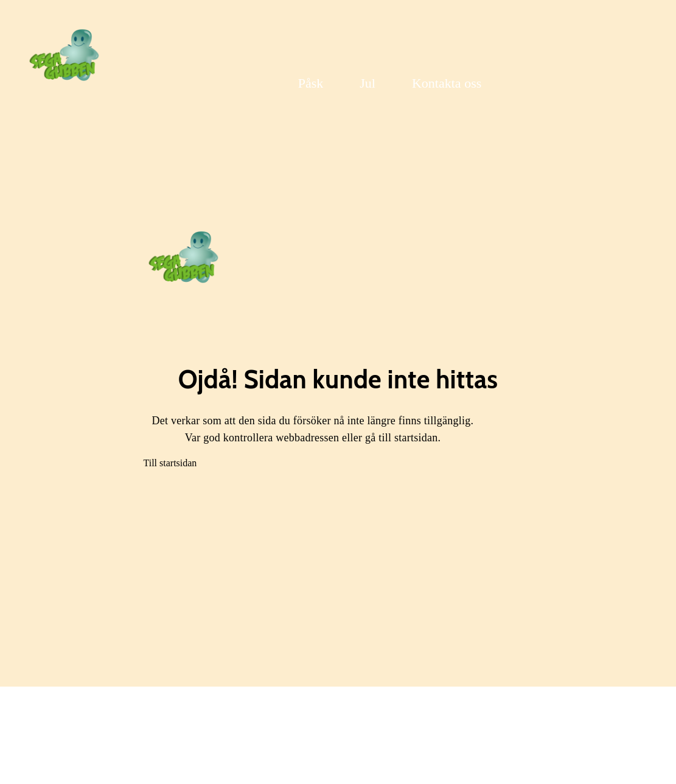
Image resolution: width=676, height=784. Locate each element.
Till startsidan (170, 463)
